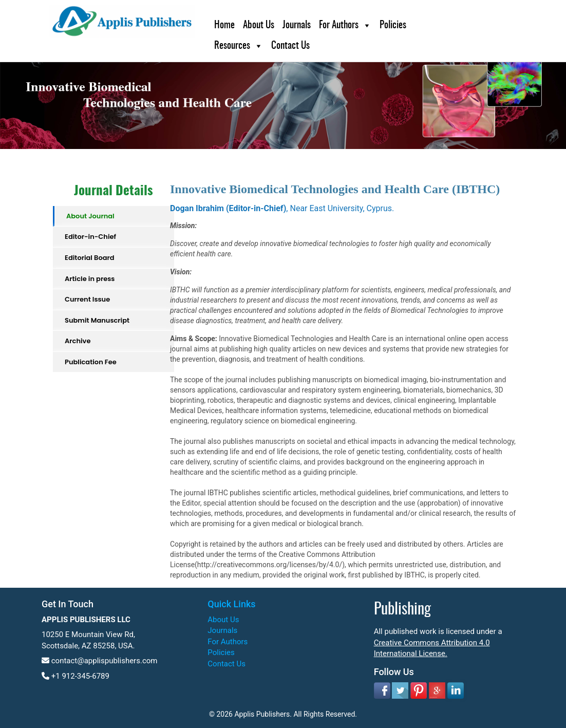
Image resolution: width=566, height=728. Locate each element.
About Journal (90, 216)
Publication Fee (91, 362)
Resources (232, 46)
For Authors (339, 25)
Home (224, 25)
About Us (259, 25)
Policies (393, 25)
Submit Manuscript (97, 320)
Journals (297, 25)
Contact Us (290, 46)
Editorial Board (90, 258)
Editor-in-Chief (90, 237)
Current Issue (87, 299)
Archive (78, 341)
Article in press (90, 279)
